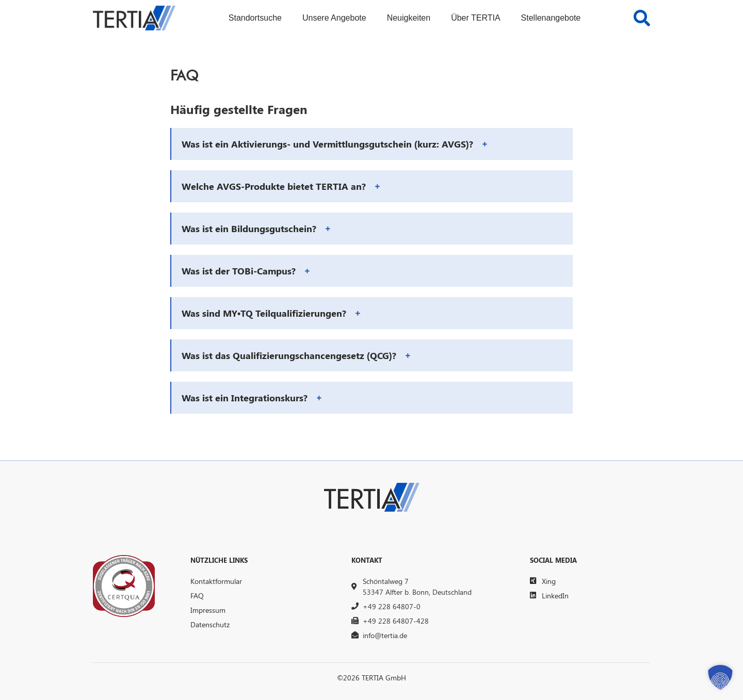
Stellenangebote (551, 18)
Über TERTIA (475, 18)
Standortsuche (255, 18)
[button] (372, 144)
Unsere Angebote (334, 18)
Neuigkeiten (409, 18)
